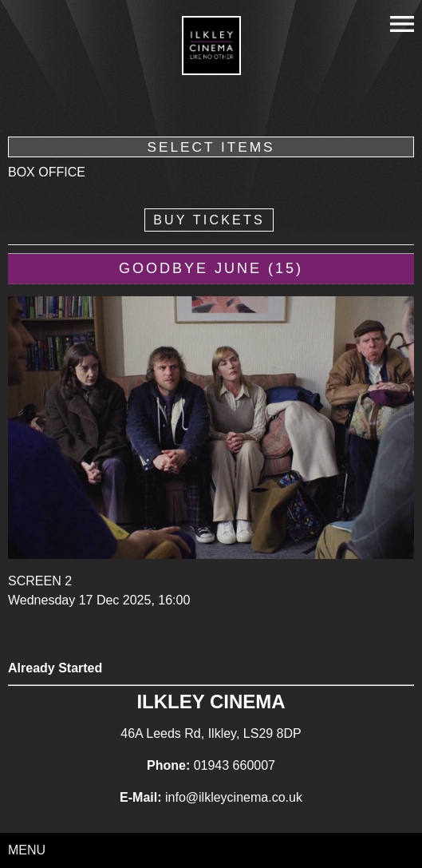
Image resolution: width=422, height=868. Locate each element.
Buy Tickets (209, 220)
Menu (27, 850)
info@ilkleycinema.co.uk (234, 797)
